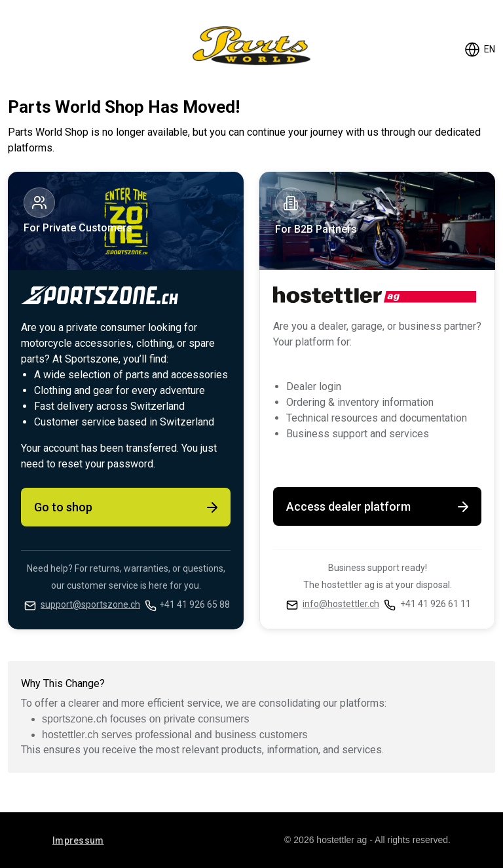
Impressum (78, 840)
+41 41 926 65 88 (195, 604)
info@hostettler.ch (341, 604)
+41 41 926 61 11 (436, 604)
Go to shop (127, 507)
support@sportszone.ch (90, 604)
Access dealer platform (379, 507)
